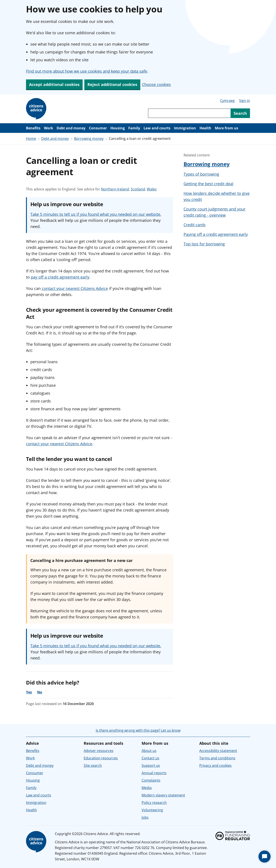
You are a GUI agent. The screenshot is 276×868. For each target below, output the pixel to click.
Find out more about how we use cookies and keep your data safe (87, 71)
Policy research (154, 803)
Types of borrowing (201, 174)
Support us (151, 765)
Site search (93, 765)
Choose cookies (156, 84)
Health (205, 128)
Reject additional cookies (112, 84)
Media (147, 788)
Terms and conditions (217, 758)
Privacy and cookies (215, 765)
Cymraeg (227, 101)
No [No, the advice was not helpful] (40, 692)
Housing (118, 128)
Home (31, 139)
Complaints (151, 780)
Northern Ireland (115, 189)
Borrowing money (89, 139)
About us (149, 751)
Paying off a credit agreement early (216, 234)
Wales (152, 189)
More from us (227, 128)
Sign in (245, 101)
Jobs (145, 817)
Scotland (138, 189)
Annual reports (154, 773)
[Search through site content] (189, 113)
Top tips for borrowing (204, 244)
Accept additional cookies (54, 84)
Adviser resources (99, 751)
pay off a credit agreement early (60, 277)
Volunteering (152, 810)
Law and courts (157, 128)
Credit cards (195, 225)
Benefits (33, 128)
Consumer (98, 128)
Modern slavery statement (163, 795)
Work (49, 128)
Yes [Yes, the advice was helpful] (29, 692)
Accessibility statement (218, 751)
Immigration (185, 128)
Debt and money (71, 128)
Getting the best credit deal (208, 184)
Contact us (150, 758)
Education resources (101, 758)
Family (134, 128)
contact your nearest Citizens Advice (75, 288)
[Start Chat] (265, 857)
